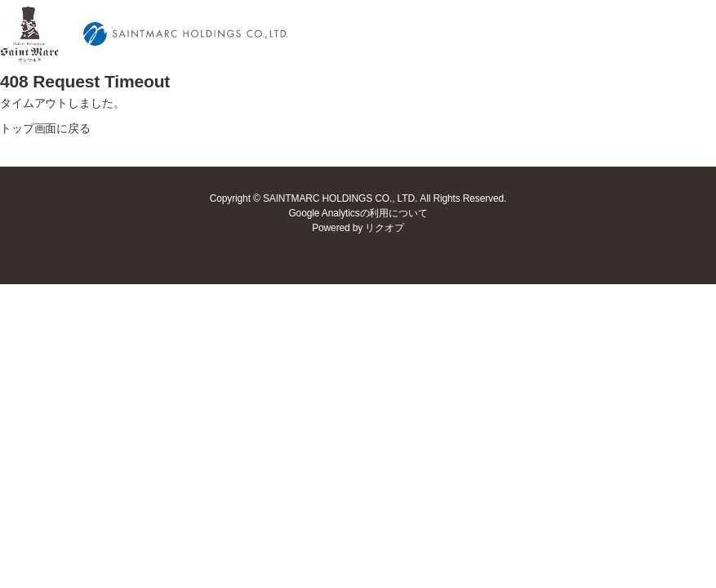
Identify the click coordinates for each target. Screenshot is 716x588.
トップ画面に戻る (45, 128)
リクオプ (384, 228)
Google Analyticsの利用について (358, 213)
